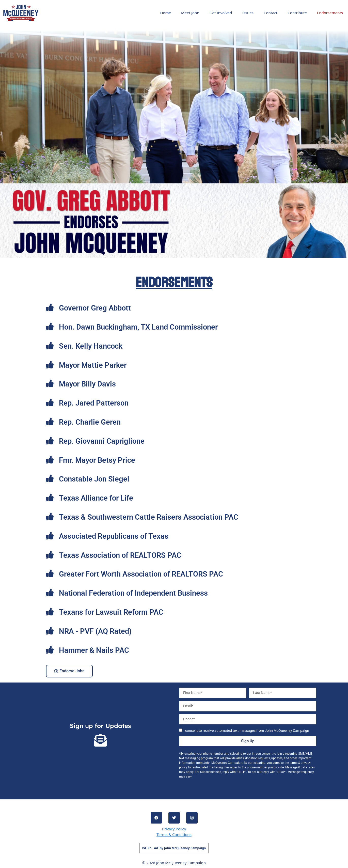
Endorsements (330, 13)
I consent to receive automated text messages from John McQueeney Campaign (246, 731)
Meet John (190, 13)
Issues (248, 13)
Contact (271, 13)
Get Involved (221, 13)
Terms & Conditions (174, 834)
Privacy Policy (174, 829)
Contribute (297, 13)
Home (165, 13)
